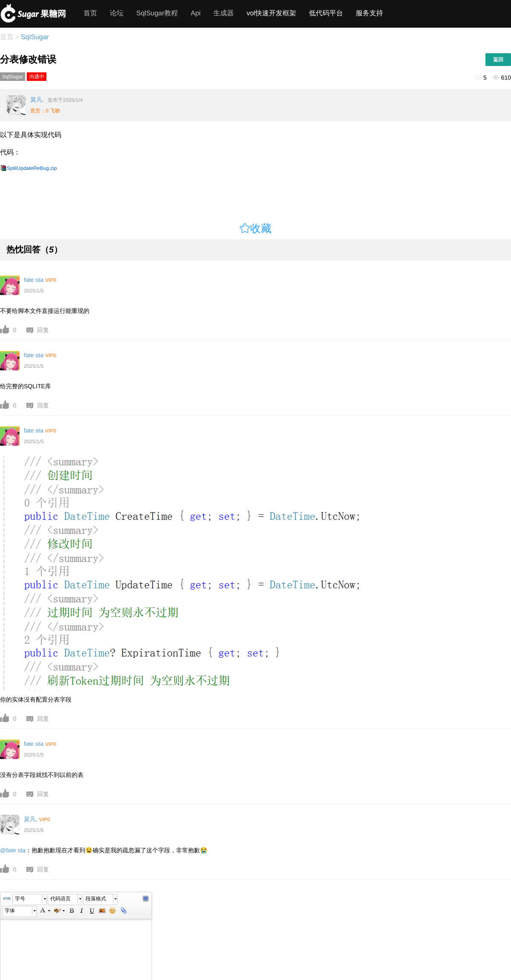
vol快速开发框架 (271, 13)
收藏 (261, 228)
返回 (498, 60)
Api (196, 13)
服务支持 (369, 13)
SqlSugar (34, 37)
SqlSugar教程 (157, 13)
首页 (90, 13)
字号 (20, 899)
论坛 (117, 13)
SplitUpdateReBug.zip (32, 168)
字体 (10, 911)
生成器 (224, 13)
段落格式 (96, 899)
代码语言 (60, 899)
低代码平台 (326, 13)
